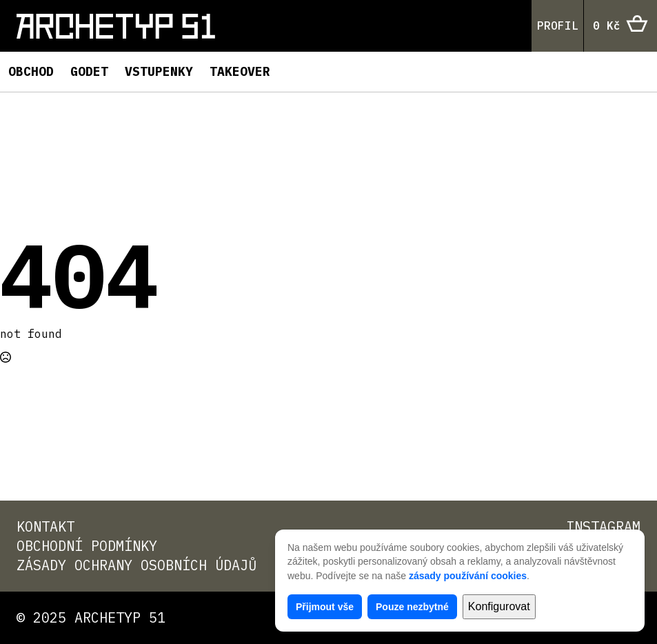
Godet (89, 71)
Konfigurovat (499, 606)
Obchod (31, 71)
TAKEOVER (240, 71)
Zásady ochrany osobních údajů (137, 565)
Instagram (603, 526)
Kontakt (46, 526)
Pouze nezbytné (412, 607)
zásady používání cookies (468, 576)
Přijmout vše (325, 607)
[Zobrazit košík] (620, 26)
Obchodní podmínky (87, 546)
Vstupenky (159, 71)
